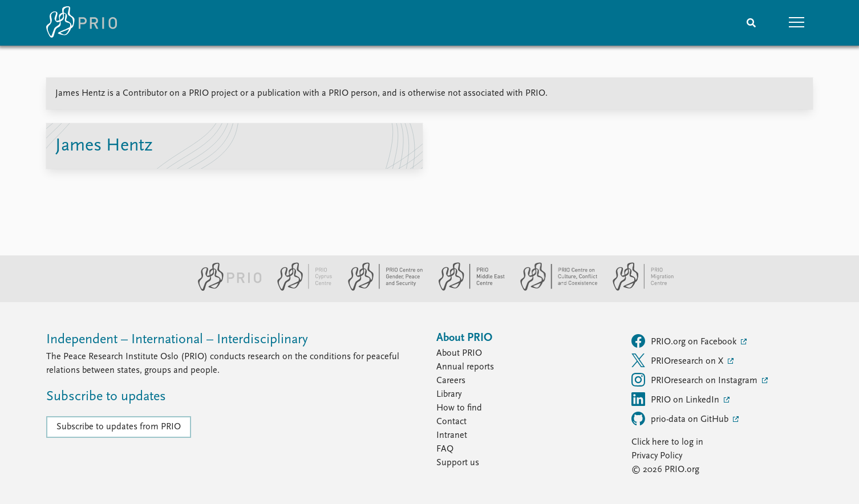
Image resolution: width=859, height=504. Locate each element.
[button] (797, 23)
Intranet (452, 436)
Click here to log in (667, 442)
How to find (459, 408)
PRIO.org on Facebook (685, 341)
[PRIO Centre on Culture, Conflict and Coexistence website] (554, 288)
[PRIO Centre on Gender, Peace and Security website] (381, 288)
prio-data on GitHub (681, 418)
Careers (451, 381)
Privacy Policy (657, 456)
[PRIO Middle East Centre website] (467, 288)
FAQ (445, 449)
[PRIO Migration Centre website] (637, 288)
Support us (458, 463)
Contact (451, 422)
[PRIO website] (225, 288)
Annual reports (465, 367)
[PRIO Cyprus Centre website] (300, 288)
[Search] (751, 23)
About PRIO (459, 353)
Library (449, 395)
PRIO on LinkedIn (676, 399)
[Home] (82, 23)
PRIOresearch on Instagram (696, 380)
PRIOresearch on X (678, 360)
